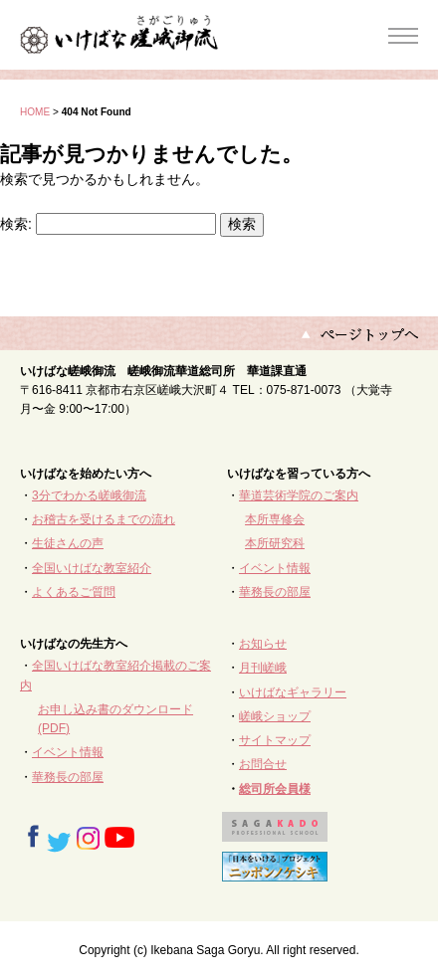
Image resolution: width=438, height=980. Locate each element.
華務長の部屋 (275, 592)
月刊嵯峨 (263, 668)
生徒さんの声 (68, 543)
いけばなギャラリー (293, 692)
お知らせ (263, 644)
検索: (16, 224)
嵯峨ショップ (275, 716)
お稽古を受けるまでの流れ (104, 519)
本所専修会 (275, 519)
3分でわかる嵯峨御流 (89, 495)
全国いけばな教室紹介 (92, 568)
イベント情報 (275, 568)
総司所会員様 (275, 789)
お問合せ (263, 764)
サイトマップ (275, 740)
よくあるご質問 (74, 592)
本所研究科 (275, 543)
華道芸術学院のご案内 (299, 495)
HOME (35, 112)
